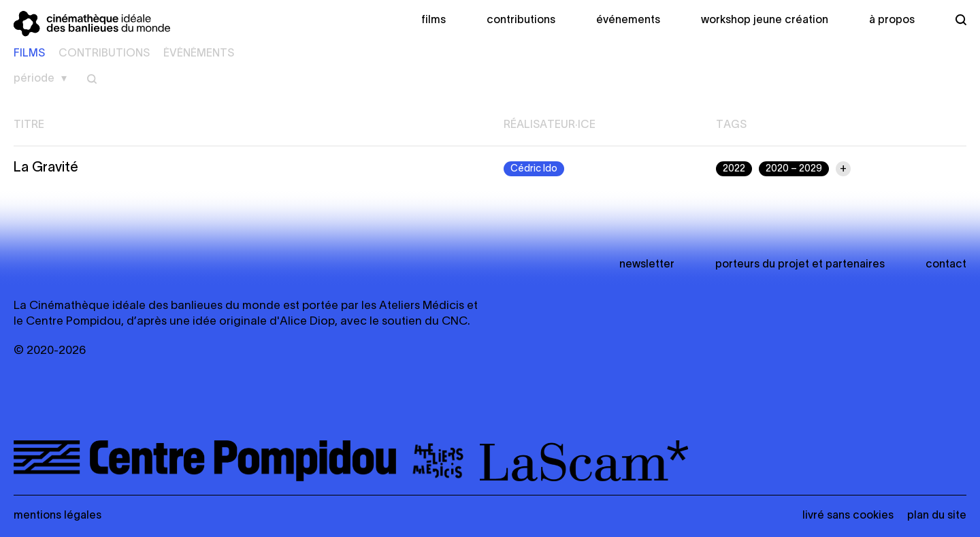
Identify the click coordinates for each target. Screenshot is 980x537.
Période (34, 79)
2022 (734, 169)
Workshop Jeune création (765, 20)
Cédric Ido (534, 169)
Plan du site (937, 516)
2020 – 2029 (794, 169)
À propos (892, 20)
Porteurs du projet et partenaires (800, 265)
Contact (946, 265)
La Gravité (46, 168)
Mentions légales (58, 516)
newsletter (647, 265)
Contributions (521, 20)
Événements (628, 20)
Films (434, 20)
